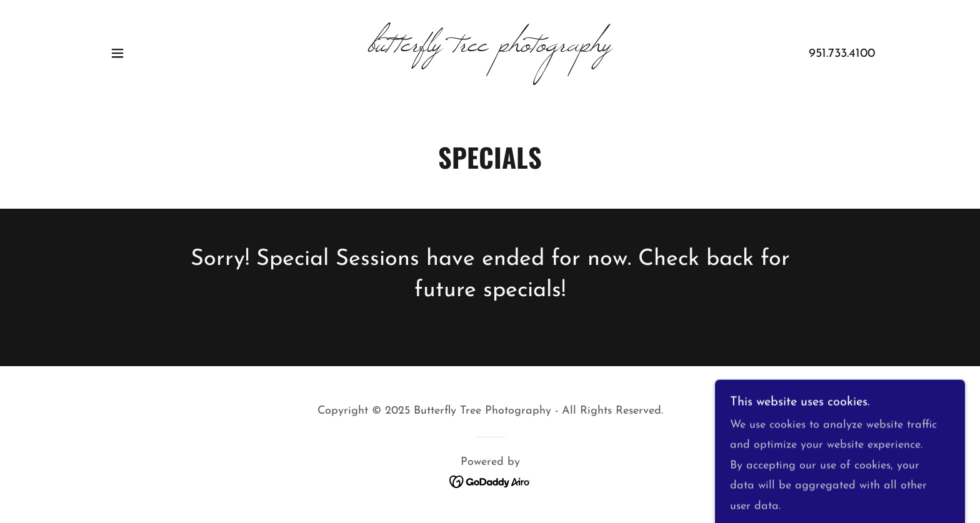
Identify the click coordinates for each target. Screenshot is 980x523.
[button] (117, 53)
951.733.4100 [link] (842, 54)
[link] (490, 48)
